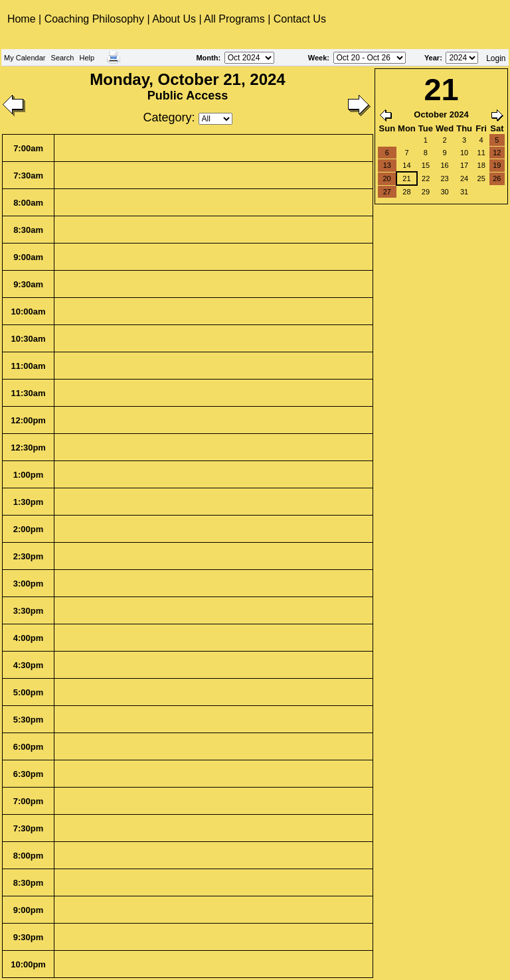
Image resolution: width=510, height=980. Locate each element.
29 (426, 192)
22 (426, 178)
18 (481, 165)
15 (426, 165)
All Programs (234, 19)
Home (23, 19)
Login (496, 58)
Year (432, 58)
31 (464, 192)
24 (464, 178)
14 (406, 165)
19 (497, 165)
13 (387, 165)
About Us (174, 19)
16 (444, 165)
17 (464, 165)
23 (444, 178)
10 (464, 153)
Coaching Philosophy (94, 19)
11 (481, 153)
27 (387, 192)
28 (406, 192)
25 (481, 178)
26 (497, 178)
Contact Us (300, 19)
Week (318, 58)
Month (207, 58)
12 (497, 153)
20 (386, 178)
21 (406, 178)
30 (444, 192)
